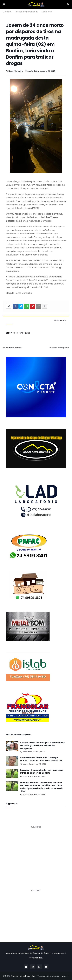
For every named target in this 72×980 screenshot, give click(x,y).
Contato (7, 12)
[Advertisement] (36, 851)
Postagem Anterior (13, 348)
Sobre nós (47, 12)
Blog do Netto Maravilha (23, 976)
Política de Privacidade (27, 12)
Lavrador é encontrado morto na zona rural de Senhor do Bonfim (42, 772)
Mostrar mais (60, 321)
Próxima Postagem (59, 348)
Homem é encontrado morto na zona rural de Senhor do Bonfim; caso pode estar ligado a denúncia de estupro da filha (42, 787)
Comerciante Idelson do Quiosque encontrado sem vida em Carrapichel (41, 759)
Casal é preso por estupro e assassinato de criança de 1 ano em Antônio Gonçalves (43, 745)
